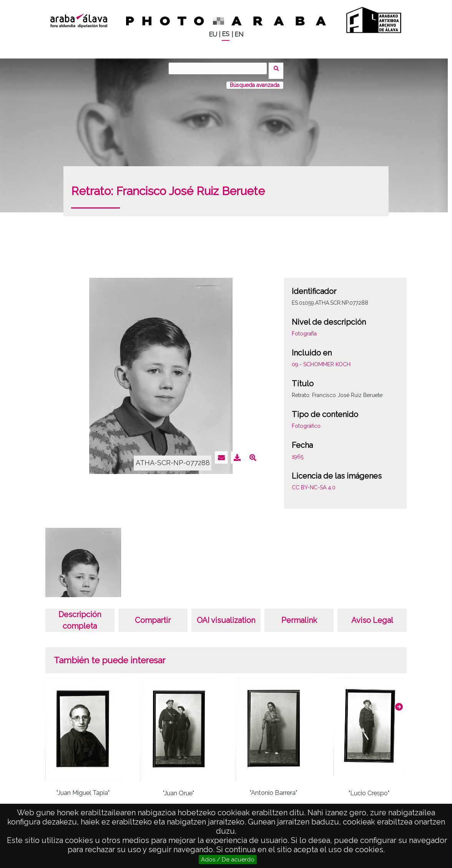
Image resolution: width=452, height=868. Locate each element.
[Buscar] (220, 68)
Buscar (278, 68)
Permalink (299, 616)
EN (239, 34)
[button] (399, 702)
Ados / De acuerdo (228, 860)
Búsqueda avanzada (255, 80)
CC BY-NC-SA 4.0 (314, 483)
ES (226, 34)
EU (213, 34)
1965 (297, 452)
